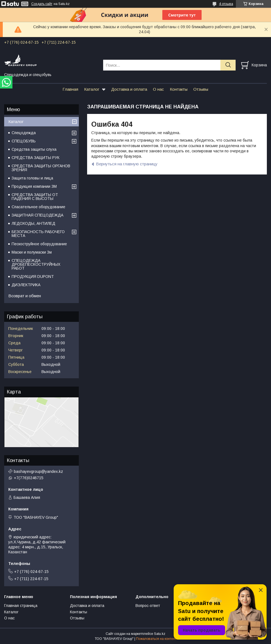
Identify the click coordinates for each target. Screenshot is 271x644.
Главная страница (21, 606)
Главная (70, 89)
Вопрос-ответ (148, 606)
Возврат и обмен (25, 296)
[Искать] (228, 65)
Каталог (92, 89)
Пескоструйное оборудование (39, 244)
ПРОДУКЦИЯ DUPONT (33, 277)
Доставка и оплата (129, 89)
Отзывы (201, 89)
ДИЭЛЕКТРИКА (26, 285)
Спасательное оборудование (38, 207)
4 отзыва (226, 4)
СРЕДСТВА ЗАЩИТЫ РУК (36, 158)
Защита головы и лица (32, 178)
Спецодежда (24, 133)
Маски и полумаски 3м (32, 252)
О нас (158, 89)
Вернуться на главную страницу (127, 164)
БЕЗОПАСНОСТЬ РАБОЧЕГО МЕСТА (38, 234)
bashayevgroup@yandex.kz (38, 471)
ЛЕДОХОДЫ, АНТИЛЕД (33, 223)
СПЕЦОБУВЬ (24, 141)
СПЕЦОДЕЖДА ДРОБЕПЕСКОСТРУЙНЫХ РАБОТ (36, 264)
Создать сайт (42, 4)
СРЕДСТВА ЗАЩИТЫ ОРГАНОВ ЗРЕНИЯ (41, 168)
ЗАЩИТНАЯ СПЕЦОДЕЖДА (37, 215)
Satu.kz (160, 634)
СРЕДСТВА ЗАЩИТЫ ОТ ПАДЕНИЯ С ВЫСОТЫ (35, 197)
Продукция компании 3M (34, 186)
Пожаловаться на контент (156, 639)
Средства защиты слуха (34, 149)
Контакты (179, 89)
